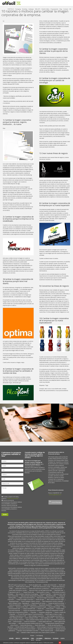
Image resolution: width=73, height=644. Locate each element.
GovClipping (40, 637)
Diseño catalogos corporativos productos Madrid (22, 630)
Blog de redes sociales (54, 608)
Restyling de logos (14, 603)
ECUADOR (56, 640)
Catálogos (31, 9)
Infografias (33, 614)
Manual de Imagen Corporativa (45, 599)
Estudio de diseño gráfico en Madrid (25, 629)
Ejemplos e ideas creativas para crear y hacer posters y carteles (38, 634)
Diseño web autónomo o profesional (39, 590)
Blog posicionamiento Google (38, 608)
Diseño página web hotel (45, 623)
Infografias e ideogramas (45, 614)
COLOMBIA (39, 640)
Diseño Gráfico (45, 9)
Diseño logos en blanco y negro (54, 616)
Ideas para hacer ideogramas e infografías (32, 597)
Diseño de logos (40, 601)
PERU (33, 640)
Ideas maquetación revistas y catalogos (53, 603)
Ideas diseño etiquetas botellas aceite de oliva (31, 625)
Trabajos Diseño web (28, 594)
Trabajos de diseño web (29, 610)
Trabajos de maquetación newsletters (33, 612)
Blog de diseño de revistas (38, 605)
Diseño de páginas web (35, 586)
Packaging (18, 9)
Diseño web (41, 610)
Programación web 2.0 (14, 594)
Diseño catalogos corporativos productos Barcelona (51, 629)
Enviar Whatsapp (55, 504)
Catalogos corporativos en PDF (18, 618)
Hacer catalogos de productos (55, 618)
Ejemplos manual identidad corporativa (28, 632)
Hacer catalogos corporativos (36, 618)
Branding (25, 9)
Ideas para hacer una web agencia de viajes (41, 592)
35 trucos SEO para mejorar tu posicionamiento (30, 616)
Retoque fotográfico (46, 596)
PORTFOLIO (11, 9)
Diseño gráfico (50, 610)
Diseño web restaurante (50, 586)
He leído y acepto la (8, 498)
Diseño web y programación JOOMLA (18, 614)
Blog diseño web (59, 592)
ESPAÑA (11, 640)
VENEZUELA (48, 640)
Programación (54, 9)
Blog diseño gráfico (51, 597)
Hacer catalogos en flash (32, 619)
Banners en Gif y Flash (22, 608)
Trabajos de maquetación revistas (54, 612)
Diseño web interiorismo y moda (42, 588)
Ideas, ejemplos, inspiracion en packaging (27, 596)
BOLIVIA (38, 642)
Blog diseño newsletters (45, 607)
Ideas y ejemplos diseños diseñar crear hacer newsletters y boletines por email (36, 622)
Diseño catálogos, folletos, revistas (31, 603)
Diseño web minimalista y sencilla (18, 592)
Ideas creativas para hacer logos (55, 601)
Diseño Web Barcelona (26, 627)
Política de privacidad (13, 500)
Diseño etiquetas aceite (47, 632)
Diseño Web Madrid (40, 627)
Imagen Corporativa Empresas (27, 599)
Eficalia (32, 637)
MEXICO (18, 640)
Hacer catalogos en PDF (47, 619)
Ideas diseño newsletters (30, 607)
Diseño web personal (57, 590)
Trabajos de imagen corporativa (25, 601)
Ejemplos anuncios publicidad (46, 630)
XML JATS (38, 9)
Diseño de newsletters (15, 607)
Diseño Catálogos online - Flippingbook (19, 605)
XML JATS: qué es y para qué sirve (17, 586)
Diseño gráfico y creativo (43, 594)
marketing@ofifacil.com (55, 496)
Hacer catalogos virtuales (16, 619)
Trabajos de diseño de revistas (56, 605)
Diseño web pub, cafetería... (23, 588)
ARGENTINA (26, 640)
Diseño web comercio (21, 590)
